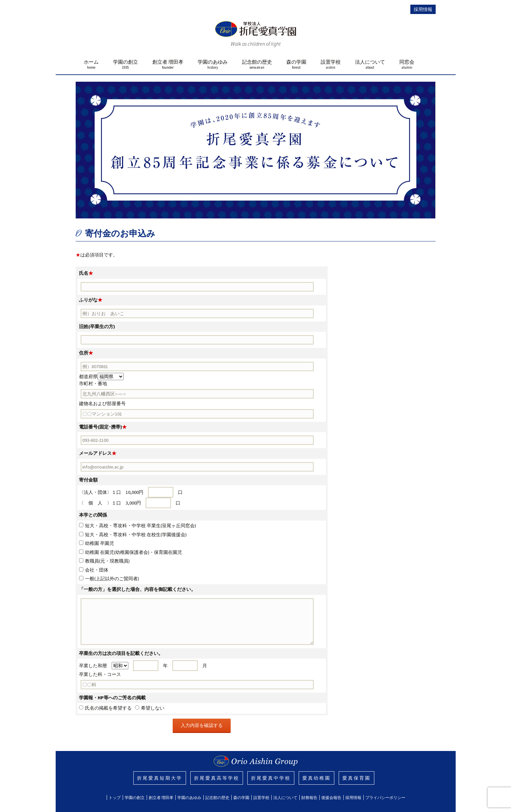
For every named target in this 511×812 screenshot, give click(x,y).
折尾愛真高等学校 (217, 778)
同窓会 (407, 64)
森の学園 (296, 64)
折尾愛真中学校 (271, 778)
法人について (370, 64)
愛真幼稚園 (316, 778)
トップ (115, 797)
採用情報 (423, 9)
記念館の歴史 (257, 64)
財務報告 (309, 797)
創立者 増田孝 (168, 64)
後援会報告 (331, 797)
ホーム (91, 64)
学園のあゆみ (213, 64)
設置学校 (331, 64)
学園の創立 (125, 64)
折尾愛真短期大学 (160, 778)
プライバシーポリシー (385, 797)
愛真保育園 (356, 778)
